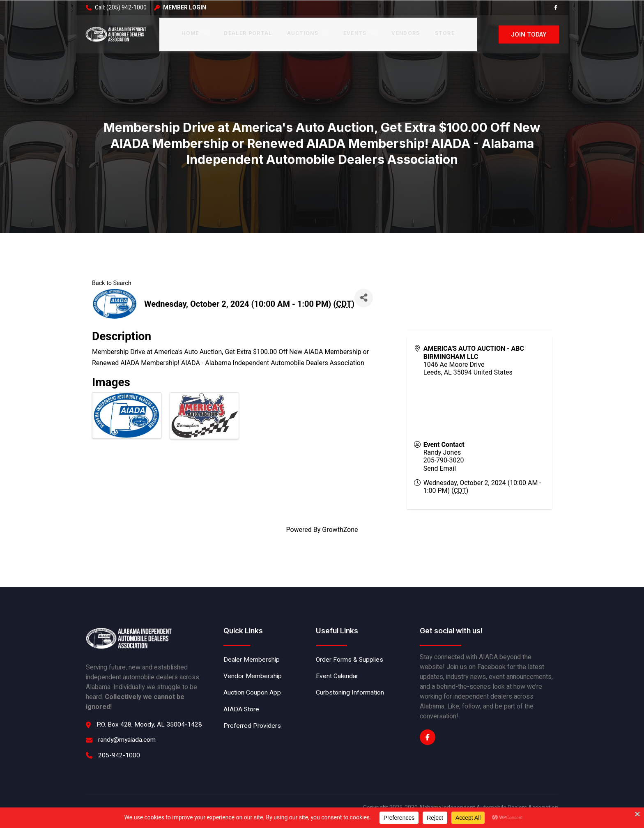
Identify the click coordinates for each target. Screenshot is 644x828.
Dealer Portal (248, 32)
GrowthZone (340, 529)
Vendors (405, 32)
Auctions (308, 32)
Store (444, 32)
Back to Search (112, 283)
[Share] (365, 297)
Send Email (440, 468)
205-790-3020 (444, 459)
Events (359, 32)
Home (196, 32)
